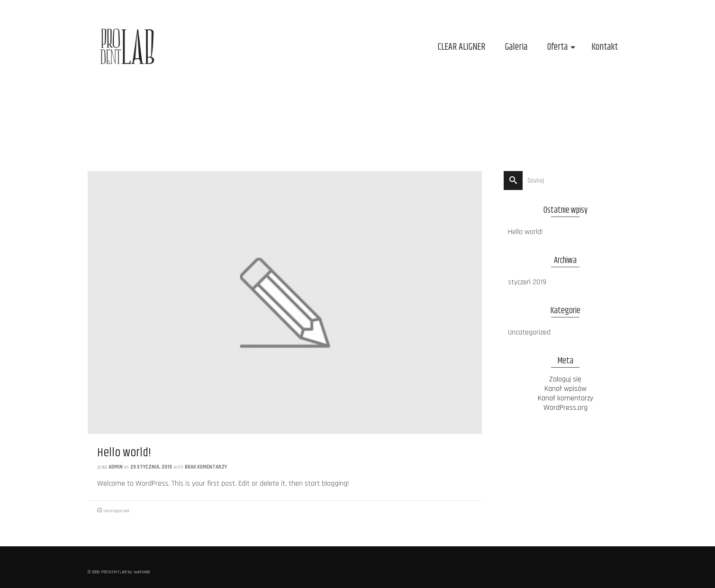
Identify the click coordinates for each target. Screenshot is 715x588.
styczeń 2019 (527, 282)
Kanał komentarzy (566, 398)
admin (116, 467)
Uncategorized (116, 511)
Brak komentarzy (206, 467)
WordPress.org (566, 408)
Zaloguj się (565, 379)
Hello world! (525, 232)
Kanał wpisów (566, 389)
